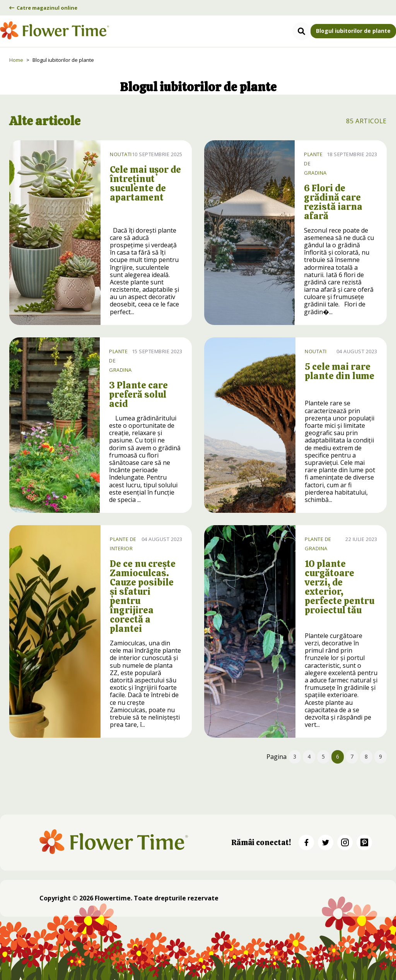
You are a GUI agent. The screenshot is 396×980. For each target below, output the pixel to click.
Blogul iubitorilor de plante (353, 31)
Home (16, 60)
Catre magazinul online (43, 8)
